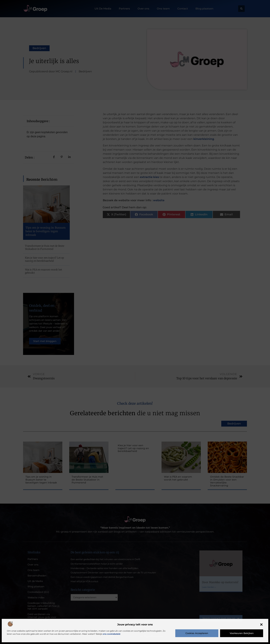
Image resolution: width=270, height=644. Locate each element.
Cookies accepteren (197, 633)
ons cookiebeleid (111, 634)
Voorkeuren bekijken (242, 633)
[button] (261, 625)
